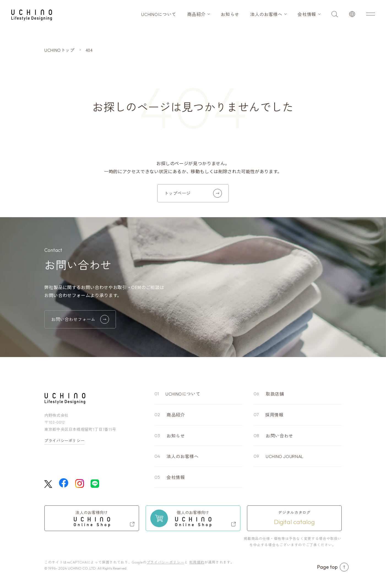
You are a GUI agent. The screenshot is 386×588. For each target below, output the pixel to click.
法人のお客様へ (266, 14)
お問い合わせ (279, 435)
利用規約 (197, 562)
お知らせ (230, 14)
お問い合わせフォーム (80, 319)
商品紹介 (196, 14)
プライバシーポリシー (64, 440)
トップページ (193, 193)
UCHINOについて (159, 14)
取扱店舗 (275, 394)
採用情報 (274, 415)
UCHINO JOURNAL (285, 456)
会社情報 (307, 14)
